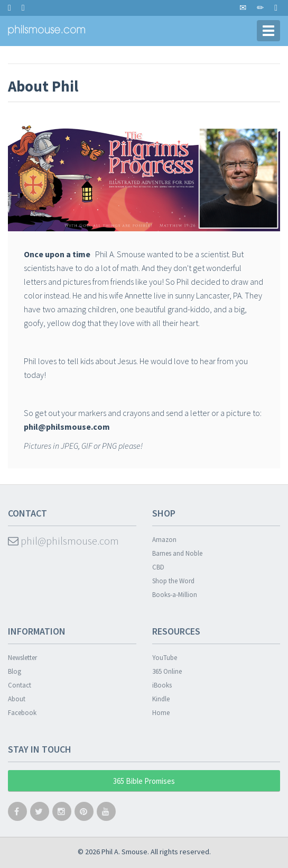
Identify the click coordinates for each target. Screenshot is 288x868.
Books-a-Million (175, 595)
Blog (15, 671)
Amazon (164, 540)
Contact (20, 685)
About (17, 699)
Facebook (22, 713)
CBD (158, 567)
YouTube (165, 658)
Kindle (161, 699)
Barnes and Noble (177, 553)
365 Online (167, 671)
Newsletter (22, 658)
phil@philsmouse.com (63, 541)
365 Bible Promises (144, 781)
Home (161, 713)
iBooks (162, 685)
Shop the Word (173, 581)
